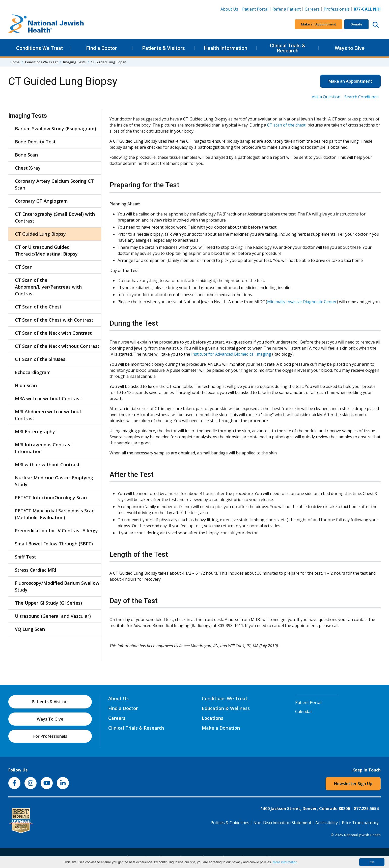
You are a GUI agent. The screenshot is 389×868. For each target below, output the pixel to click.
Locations (213, 718)
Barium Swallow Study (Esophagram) (55, 129)
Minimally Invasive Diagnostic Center (302, 302)
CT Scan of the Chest (38, 307)
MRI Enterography (35, 431)
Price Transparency (360, 823)
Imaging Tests (74, 62)
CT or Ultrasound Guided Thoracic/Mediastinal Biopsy (46, 250)
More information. (285, 862)
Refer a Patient (287, 9)
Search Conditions (362, 97)
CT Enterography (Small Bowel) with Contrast (55, 217)
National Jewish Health (362, 835)
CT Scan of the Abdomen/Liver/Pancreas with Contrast (48, 287)
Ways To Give (50, 719)
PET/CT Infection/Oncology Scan (51, 498)
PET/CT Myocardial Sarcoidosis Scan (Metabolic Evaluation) (55, 514)
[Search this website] (376, 24)
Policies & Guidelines (230, 823)
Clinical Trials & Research (288, 48)
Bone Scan (26, 155)
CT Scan (24, 267)
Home (15, 62)
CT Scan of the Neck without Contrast (57, 346)
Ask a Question (326, 97)
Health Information (226, 48)
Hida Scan (26, 385)
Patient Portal (255, 9)
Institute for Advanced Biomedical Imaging (231, 354)
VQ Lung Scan (30, 629)
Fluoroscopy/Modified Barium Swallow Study (57, 586)
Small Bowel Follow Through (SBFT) (54, 544)
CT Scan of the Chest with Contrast (54, 320)
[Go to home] (46, 24)
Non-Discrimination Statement (282, 823)
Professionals (337, 9)
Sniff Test (25, 557)
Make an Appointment (318, 24)
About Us (229, 9)
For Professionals (50, 736)
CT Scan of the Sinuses (40, 359)
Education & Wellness (226, 708)
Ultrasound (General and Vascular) (53, 616)
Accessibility (327, 823)
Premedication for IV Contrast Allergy (56, 531)
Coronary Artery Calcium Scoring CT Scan (54, 184)
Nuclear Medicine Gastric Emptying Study (54, 481)
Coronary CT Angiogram (41, 201)
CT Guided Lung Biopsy (40, 234)
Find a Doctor (102, 48)
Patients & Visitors (164, 48)
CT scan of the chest (286, 125)
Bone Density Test (35, 142)
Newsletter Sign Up (353, 784)
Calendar (304, 711)
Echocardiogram (33, 372)
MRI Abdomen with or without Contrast (48, 415)
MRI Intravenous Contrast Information (44, 448)
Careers (313, 9)
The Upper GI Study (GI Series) (48, 603)
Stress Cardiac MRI (36, 570)
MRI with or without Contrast (47, 464)
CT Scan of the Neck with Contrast (53, 333)
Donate (356, 24)
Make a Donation (221, 728)
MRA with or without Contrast (48, 398)
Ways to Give (350, 48)
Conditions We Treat (39, 48)
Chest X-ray (28, 168)
